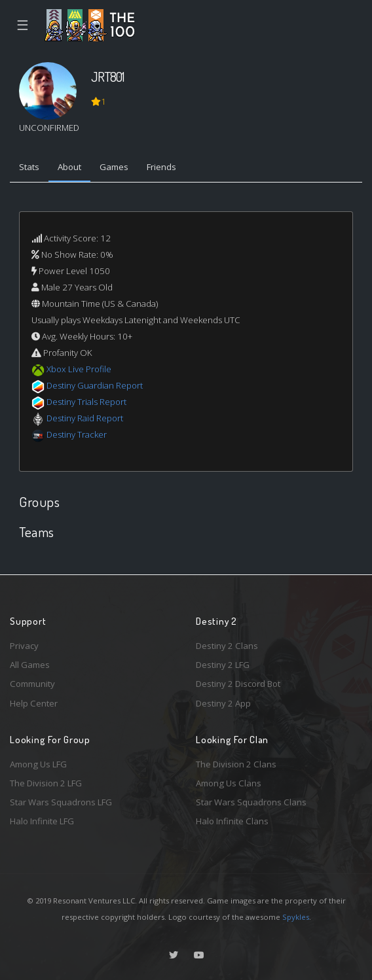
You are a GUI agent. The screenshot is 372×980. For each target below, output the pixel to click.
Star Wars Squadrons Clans (251, 802)
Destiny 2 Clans (227, 646)
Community (32, 684)
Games (114, 167)
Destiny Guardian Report (95, 385)
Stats (29, 167)
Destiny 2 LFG (223, 665)
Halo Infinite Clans (232, 821)
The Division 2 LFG (46, 783)
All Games (30, 665)
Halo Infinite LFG (42, 821)
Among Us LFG (38, 764)
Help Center (34, 703)
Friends (161, 167)
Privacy (24, 646)
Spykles (296, 917)
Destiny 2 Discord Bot (238, 684)
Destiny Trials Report (86, 402)
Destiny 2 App (223, 703)
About (69, 167)
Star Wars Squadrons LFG (61, 802)
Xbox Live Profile (79, 369)
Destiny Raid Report (85, 418)
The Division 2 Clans (236, 764)
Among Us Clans (229, 783)
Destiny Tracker (77, 434)
